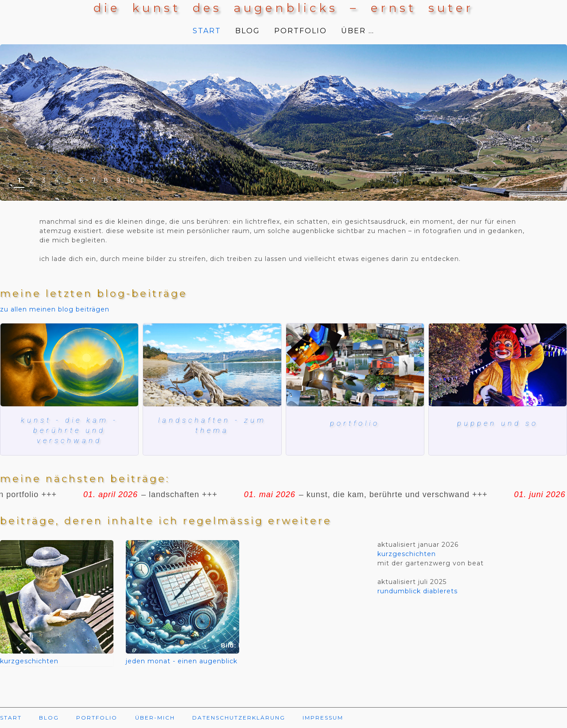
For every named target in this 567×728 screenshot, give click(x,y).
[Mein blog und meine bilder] (355, 365)
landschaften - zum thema (212, 426)
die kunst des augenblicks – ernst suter (283, 8)
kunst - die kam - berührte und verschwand (69, 431)
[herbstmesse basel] (498, 365)
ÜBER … (358, 31)
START (207, 31)
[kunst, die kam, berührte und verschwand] (69, 365)
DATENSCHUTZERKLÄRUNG (239, 719)
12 (156, 180)
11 (144, 180)
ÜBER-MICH (155, 719)
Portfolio (355, 423)
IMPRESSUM (323, 719)
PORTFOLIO (301, 31)
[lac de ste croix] (212, 365)
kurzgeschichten (29, 663)
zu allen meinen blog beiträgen (55, 309)
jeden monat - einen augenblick (182, 663)
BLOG (248, 31)
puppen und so (497, 423)
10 (131, 180)
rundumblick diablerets (417, 593)
